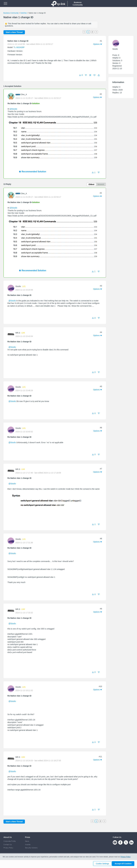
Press (27, 837)
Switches (24, 13)
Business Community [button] (78, 4)
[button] (99, 75)
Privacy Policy (8, 848)
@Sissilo (14, 109)
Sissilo (18, 287)
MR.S (18, 333)
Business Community (11, 13)
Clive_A (24, 94)
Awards (28, 845)
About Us (8, 837)
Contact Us (8, 845)
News (27, 841)
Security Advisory (31, 848)
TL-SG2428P (19, 47)
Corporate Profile (10, 841)
